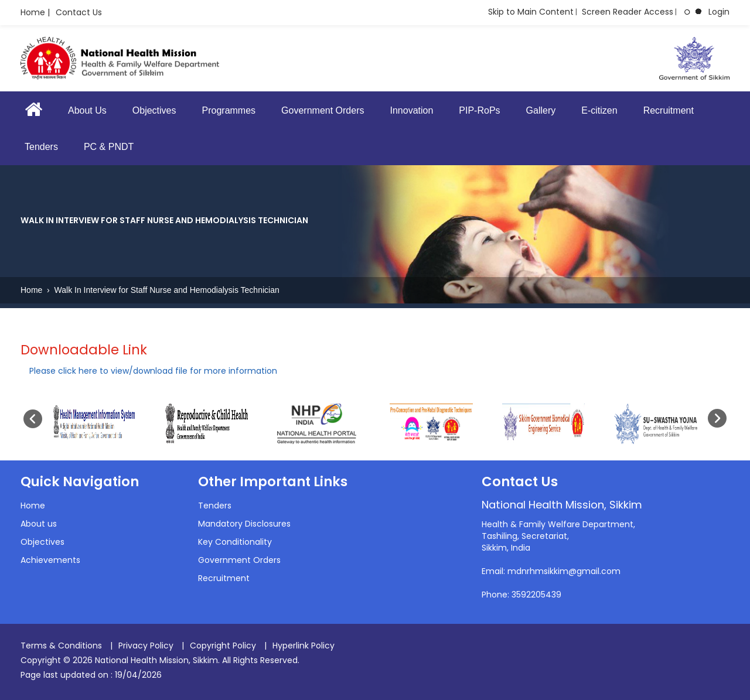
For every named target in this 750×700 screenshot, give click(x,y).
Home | (35, 12)
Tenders (41, 147)
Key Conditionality (235, 542)
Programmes (229, 110)
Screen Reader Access (628, 12)
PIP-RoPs (479, 110)
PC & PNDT (109, 147)
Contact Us (79, 12)
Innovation (411, 110)
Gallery (541, 110)
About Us (87, 110)
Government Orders (323, 110)
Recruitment (669, 110)
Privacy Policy (146, 646)
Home (33, 290)
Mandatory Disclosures (244, 524)
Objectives (154, 110)
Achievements (50, 560)
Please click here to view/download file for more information (153, 371)
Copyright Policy (223, 646)
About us (39, 524)
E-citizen (599, 110)
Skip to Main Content (531, 12)
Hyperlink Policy (304, 646)
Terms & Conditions (61, 646)
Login (719, 12)
